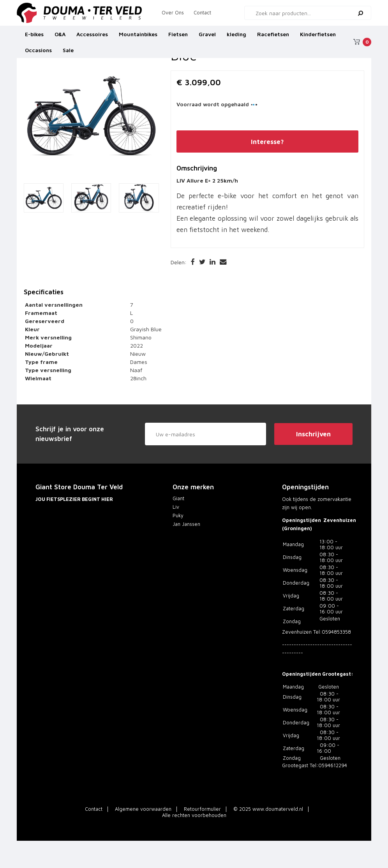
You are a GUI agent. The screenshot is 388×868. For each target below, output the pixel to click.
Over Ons (173, 13)
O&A (60, 37)
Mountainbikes (138, 37)
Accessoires (92, 37)
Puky (178, 516)
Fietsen (178, 37)
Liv (176, 507)
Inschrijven (313, 434)
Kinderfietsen (318, 37)
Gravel (207, 37)
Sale (68, 53)
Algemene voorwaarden (143, 809)
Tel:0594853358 (332, 632)
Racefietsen (273, 37)
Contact (202, 13)
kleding (236, 37)
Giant (178, 498)
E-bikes (34, 37)
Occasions (38, 53)
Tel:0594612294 (328, 765)
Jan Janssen (186, 524)
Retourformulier (202, 809)
